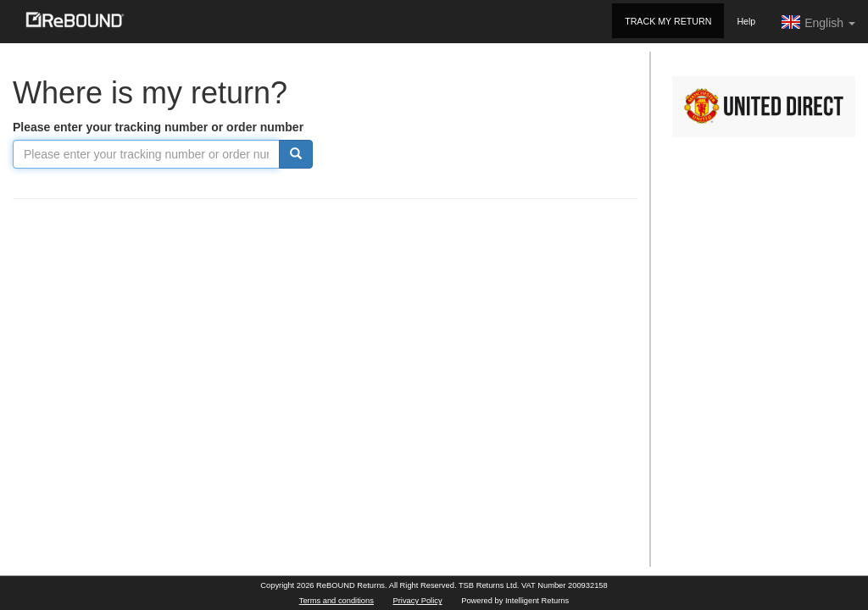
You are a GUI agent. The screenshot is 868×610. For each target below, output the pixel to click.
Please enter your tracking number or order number (158, 127)
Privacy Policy (418, 601)
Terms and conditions (337, 601)
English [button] (818, 22)
